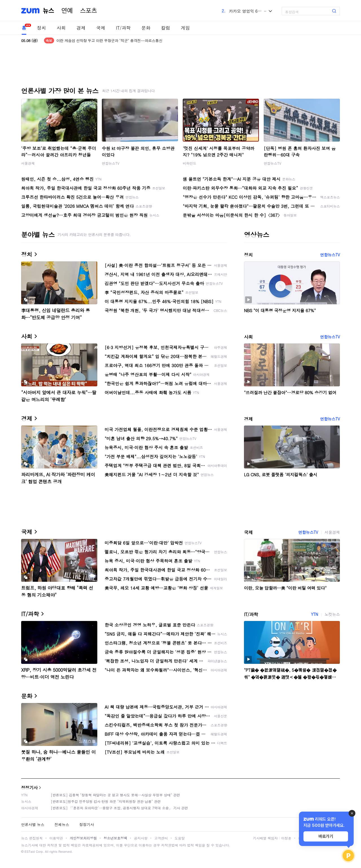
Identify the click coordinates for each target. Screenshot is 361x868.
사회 (61, 28)
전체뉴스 (62, 824)
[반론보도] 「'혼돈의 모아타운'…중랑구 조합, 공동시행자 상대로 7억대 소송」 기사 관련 (119, 808)
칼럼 (166, 28)
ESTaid (30, 852)
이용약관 (56, 838)
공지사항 (141, 838)
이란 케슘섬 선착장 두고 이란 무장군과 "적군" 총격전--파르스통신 (109, 40)
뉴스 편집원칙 (32, 838)
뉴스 (49, 11)
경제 (81, 28)
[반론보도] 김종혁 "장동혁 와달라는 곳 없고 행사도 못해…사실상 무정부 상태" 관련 (115, 795)
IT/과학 (123, 28)
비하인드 (190, 163)
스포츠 (89, 11)
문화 (146, 28)
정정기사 (29, 787)
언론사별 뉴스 (33, 824)
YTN (314, 614)
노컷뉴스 (332, 614)
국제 (101, 28)
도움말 (180, 838)
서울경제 (28, 163)
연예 (67, 11)
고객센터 (161, 838)
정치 (41, 28)
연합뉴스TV (111, 163)
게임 (185, 28)
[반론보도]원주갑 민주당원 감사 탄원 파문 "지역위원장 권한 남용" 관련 (106, 801)
